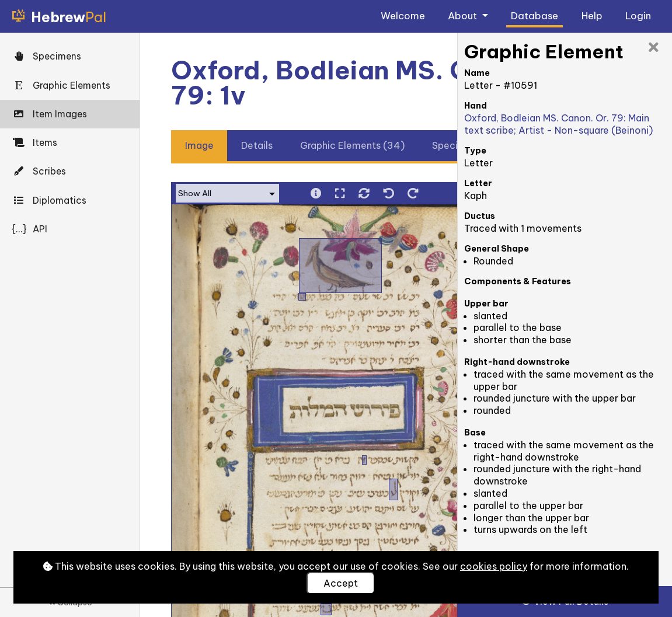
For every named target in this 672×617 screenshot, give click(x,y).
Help (592, 15)
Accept (341, 583)
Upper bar (486, 304)
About (464, 15)
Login (638, 15)
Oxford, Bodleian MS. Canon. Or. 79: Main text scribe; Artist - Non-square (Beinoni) (558, 124)
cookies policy (494, 566)
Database (535, 15)
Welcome (403, 15)
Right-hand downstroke (517, 362)
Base (475, 433)
